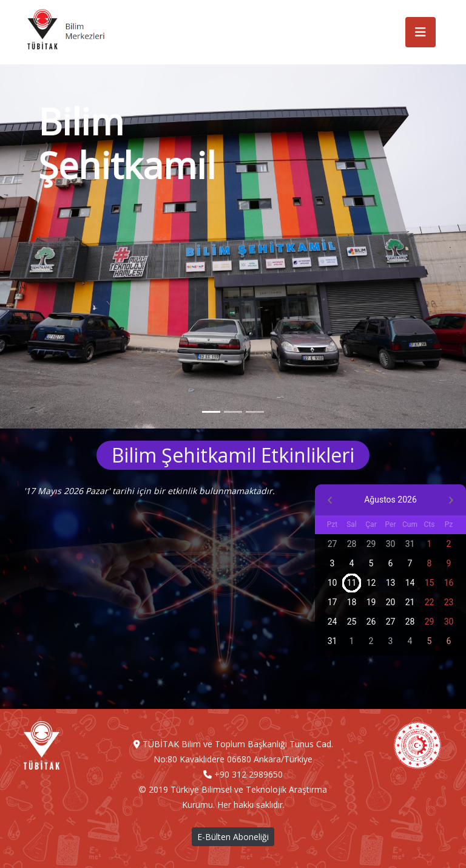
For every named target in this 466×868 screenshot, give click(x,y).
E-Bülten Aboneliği (233, 837)
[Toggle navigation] (420, 32)
